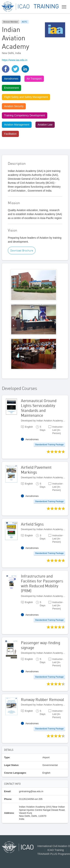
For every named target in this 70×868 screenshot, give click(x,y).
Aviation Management (17, 125)
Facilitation (10, 134)
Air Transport (34, 79)
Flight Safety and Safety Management (26, 97)
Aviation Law (45, 125)
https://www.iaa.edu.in (15, 60)
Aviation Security (14, 106)
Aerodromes (11, 79)
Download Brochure (22, 250)
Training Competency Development (25, 115)
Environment (11, 88)
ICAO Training (56, 850)
